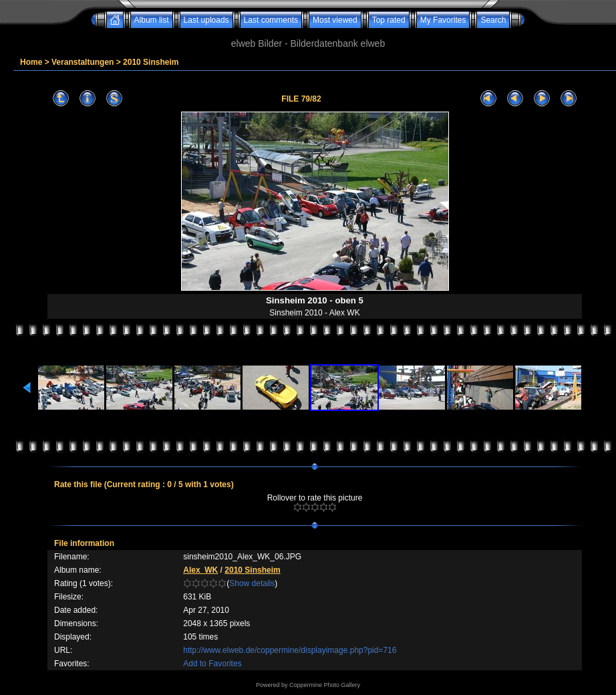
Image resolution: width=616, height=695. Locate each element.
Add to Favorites (212, 664)
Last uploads (206, 20)
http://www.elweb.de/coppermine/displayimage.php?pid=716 (290, 650)
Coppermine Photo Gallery (325, 685)
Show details (252, 583)
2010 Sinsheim (151, 62)
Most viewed (335, 20)
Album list (152, 20)
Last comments (271, 20)
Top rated (389, 20)
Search (493, 20)
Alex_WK (200, 570)
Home (31, 62)
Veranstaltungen (83, 62)
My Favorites (443, 20)
